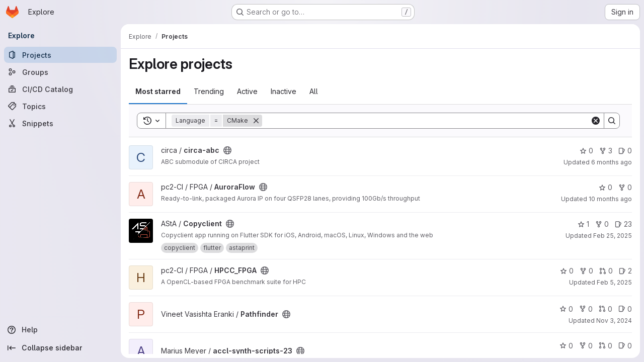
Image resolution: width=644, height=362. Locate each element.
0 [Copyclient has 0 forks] (602, 224)
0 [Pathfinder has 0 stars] (566, 309)
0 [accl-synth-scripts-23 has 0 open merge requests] (606, 346)
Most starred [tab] (158, 91)
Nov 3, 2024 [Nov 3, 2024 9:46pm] (614, 321)
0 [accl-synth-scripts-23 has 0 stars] (566, 346)
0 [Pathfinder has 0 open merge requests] (606, 309)
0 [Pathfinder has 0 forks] (586, 309)
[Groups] (60, 72)
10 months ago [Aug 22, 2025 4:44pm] (610, 199)
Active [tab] (247, 91)
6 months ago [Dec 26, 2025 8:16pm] (612, 162)
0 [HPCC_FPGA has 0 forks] (586, 271)
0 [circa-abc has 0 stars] (586, 151)
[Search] (426, 121)
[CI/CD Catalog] (60, 89)
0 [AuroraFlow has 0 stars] (606, 187)
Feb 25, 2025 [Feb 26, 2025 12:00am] (613, 236)
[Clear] (596, 121)
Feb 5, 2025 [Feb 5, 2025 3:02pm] (614, 282)
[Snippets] (60, 123)
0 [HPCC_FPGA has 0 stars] (567, 271)
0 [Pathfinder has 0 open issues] (625, 309)
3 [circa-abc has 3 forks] (606, 151)
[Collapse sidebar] (60, 348)
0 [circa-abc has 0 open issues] (625, 151)
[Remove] (256, 121)
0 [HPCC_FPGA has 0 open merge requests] (606, 271)
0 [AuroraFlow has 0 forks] (625, 187)
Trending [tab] (209, 91)
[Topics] (60, 106)
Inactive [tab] (284, 91)
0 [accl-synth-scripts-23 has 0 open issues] (625, 346)
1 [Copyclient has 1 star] (583, 224)
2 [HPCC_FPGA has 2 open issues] (625, 271)
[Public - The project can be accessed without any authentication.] (227, 150)
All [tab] (314, 91)
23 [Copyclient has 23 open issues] (623, 224)
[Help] (60, 330)
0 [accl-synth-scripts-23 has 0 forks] (586, 346)
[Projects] (60, 55)
